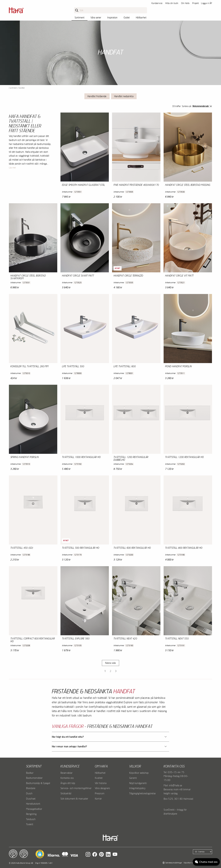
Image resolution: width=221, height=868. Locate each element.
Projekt (196, 3)
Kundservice (157, 3)
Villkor (135, 766)
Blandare (31, 788)
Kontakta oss (67, 778)
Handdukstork (33, 804)
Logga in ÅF (207, 3)
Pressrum (100, 793)
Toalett (30, 824)
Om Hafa (185, 3)
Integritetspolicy (137, 788)
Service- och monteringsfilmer (76, 788)
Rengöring (31, 814)
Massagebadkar (34, 809)
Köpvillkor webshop (139, 773)
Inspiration (112, 18)
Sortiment (79, 18)
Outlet (127, 18)
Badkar (30, 773)
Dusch (29, 793)
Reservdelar (67, 773)
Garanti (133, 778)
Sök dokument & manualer (74, 799)
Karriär (98, 799)
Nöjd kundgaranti (138, 783)
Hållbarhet (141, 18)
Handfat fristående (97, 96)
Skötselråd (66, 793)
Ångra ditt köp (68, 783)
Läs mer (12, 168)
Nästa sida (110, 663)
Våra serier (96, 18)
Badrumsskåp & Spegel (38, 783)
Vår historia (101, 783)
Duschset (31, 799)
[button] (40, 854)
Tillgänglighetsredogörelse (142, 793)
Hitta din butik (172, 3)
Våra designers (102, 788)
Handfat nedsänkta (124, 96)
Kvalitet (99, 778)
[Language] (203, 852)
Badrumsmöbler (34, 778)
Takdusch (31, 819)
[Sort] (202, 106)
